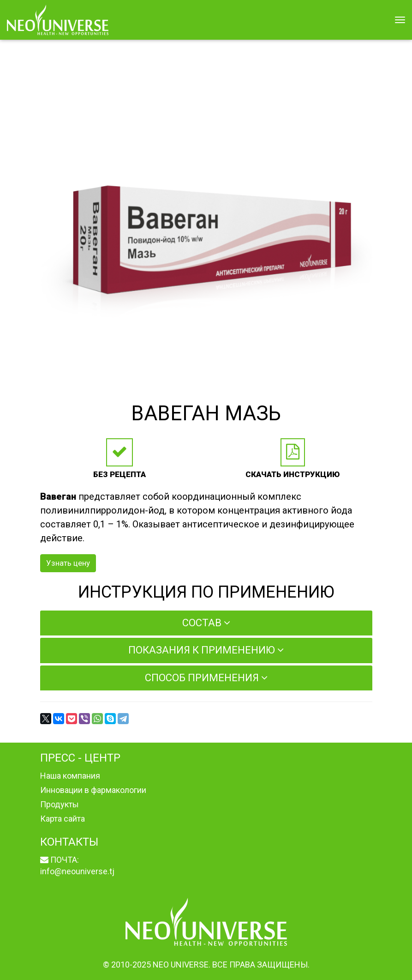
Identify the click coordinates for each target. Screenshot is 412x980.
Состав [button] (206, 623)
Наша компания (70, 776)
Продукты (60, 804)
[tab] (206, 623)
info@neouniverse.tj (77, 871)
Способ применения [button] (206, 678)
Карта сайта (63, 819)
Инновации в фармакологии (93, 790)
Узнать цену (68, 563)
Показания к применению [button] (206, 650)
